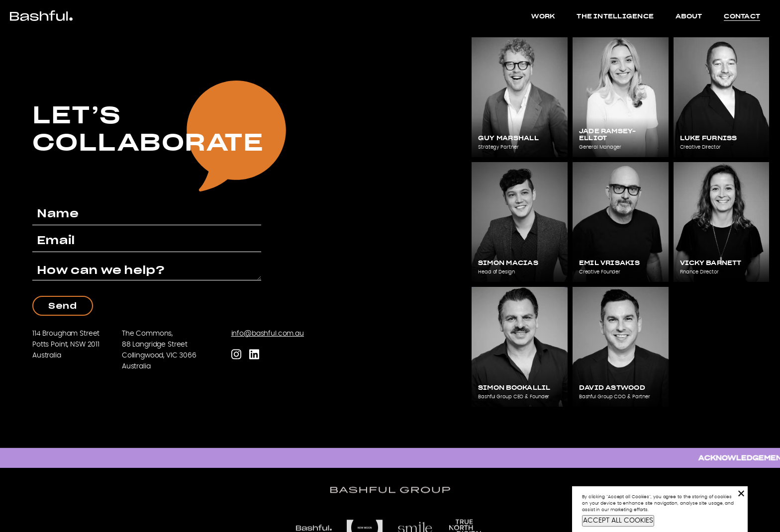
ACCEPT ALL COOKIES (618, 521)
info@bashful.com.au (268, 334)
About (689, 16)
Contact (742, 16)
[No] (741, 493)
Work (543, 16)
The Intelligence (615, 16)
